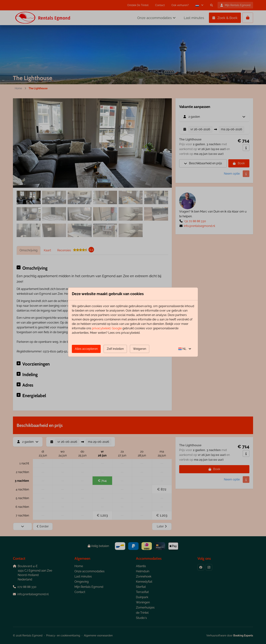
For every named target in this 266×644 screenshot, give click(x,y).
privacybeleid (101, 328)
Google (117, 328)
